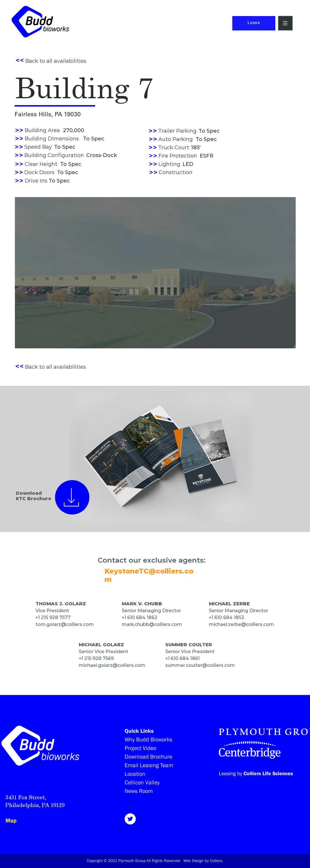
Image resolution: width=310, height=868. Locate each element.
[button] (285, 23)
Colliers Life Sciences (268, 773)
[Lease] (254, 23)
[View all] (72, 497)
